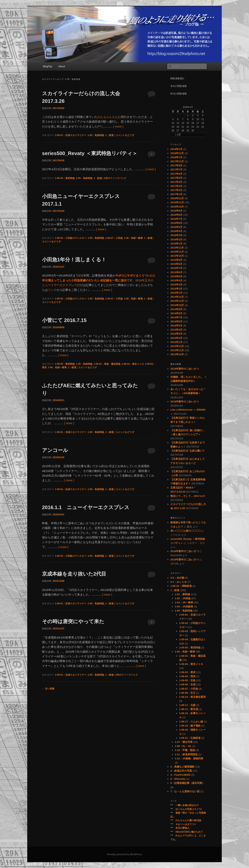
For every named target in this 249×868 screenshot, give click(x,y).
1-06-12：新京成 (189, 709)
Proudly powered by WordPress (124, 854)
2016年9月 (176, 211)
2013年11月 (177, 350)
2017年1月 (176, 194)
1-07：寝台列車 (184, 742)
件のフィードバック (115, 178)
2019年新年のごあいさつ (185, 369)
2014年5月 (176, 326)
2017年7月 (176, 170)
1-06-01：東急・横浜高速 (107, 364)
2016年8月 (176, 215)
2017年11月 (177, 161)
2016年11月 (177, 202)
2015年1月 (176, 293)
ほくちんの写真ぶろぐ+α (189, 809)
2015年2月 (176, 289)
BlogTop (48, 66)
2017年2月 (176, 190)
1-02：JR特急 (183, 598)
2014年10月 (177, 305)
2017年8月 (176, 165)
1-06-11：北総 (187, 705)
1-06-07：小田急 (114, 238)
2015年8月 (176, 264)
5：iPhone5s (178, 779)
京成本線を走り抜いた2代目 (74, 574)
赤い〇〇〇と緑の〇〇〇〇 (186, 531)
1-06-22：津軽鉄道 (181, 586)
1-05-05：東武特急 (65, 178)
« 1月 (178, 135)
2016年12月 (177, 198)
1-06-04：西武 (187, 676)
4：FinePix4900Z (180, 775)
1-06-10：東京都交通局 (192, 697)
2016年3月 (176, 235)
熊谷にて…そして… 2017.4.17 (188, 496)
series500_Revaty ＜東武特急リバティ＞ (90, 153)
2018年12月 (177, 153)
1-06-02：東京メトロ (133, 364)
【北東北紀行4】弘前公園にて (188, 451)
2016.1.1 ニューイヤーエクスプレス (86, 507)
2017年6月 (176, 174)
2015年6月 (176, 272)
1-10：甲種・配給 (185, 750)
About (62, 66)
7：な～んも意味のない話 (185, 791)
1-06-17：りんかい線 (191, 722)
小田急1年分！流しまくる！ (74, 260)
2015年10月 (177, 256)
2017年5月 (176, 178)
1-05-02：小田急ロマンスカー (71, 238)
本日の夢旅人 (182, 828)
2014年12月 (177, 297)
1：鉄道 (109, 135)
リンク (52, 290)
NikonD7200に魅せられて (189, 832)
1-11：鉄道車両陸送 (186, 754)
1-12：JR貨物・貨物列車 (189, 759)
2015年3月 (176, 285)
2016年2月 (176, 239)
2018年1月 (176, 157)
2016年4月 (176, 231)
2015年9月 (176, 260)
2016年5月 (176, 227)
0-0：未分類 (177, 578)
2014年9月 (176, 309)
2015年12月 (177, 248)
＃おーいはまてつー (186, 824)
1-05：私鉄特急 (96, 135)
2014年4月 (176, 330)
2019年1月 (176, 149)
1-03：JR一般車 (184, 602)
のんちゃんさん (108, 117)
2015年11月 (177, 252)
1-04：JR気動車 (184, 607)
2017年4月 (176, 182)
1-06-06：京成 (187, 684)
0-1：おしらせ (179, 582)
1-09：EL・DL (183, 746)
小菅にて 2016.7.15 (64, 320)
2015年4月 (176, 280)
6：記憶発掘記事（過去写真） (188, 783)
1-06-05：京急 (187, 680)
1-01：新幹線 (182, 594)
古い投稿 (48, 689)
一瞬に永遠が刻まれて (187, 805)
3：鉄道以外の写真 (181, 771)
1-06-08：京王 (187, 693)
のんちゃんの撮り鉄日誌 (188, 820)
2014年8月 (176, 313)
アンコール (55, 450)
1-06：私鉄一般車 (133, 238)
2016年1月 (176, 244)
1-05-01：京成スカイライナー (71, 135)
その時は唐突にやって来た (73, 621)
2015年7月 (176, 268)
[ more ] (118, 126)
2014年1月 (176, 342)
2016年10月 (177, 207)
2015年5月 (176, 276)
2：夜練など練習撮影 (182, 767)
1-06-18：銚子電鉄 (190, 726)
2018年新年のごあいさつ (185, 402)
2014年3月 (176, 334)
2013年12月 (177, 346)
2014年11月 (177, 301)
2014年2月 (176, 338)
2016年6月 (176, 223)
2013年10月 (177, 354)
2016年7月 (176, 219)
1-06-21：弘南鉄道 (190, 738)
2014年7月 (176, 317)
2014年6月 (176, 321)
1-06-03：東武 (187, 672)
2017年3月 (176, 186)
